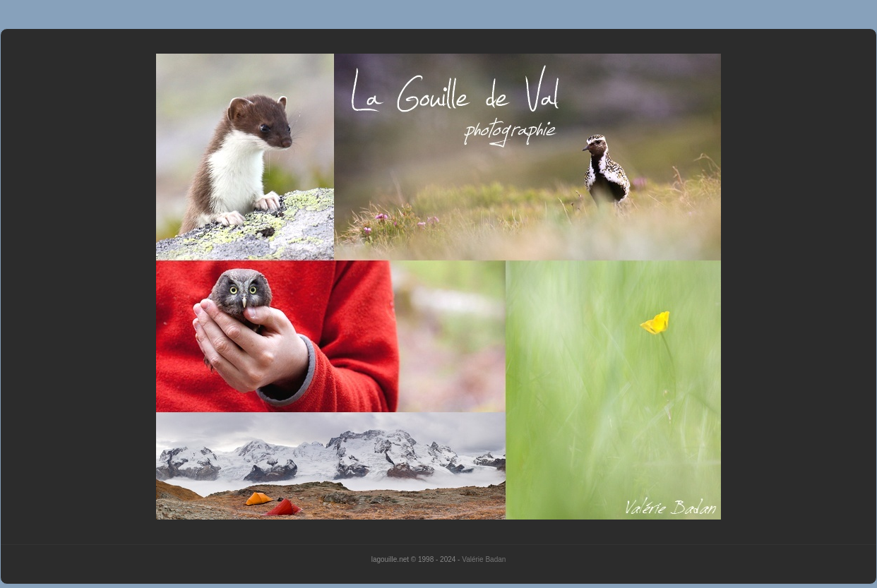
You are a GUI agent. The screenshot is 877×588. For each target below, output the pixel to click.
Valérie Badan (484, 559)
